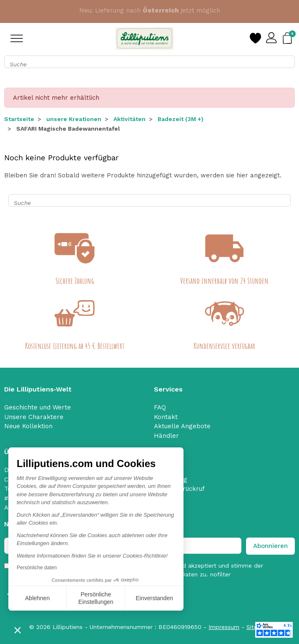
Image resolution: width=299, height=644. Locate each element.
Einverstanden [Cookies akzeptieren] (154, 598)
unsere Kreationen (74, 119)
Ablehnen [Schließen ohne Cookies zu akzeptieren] (37, 598)
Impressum (224, 627)
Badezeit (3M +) (181, 119)
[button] (18, 630)
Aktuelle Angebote (182, 426)
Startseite (19, 119)
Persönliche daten (37, 568)
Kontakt (166, 417)
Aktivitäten (129, 119)
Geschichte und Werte (38, 407)
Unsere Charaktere (34, 417)
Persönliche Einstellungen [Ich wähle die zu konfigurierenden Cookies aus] (96, 598)
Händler (166, 436)
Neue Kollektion (28, 426)
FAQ (160, 407)
